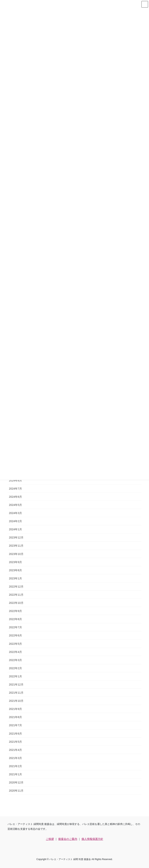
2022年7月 (15, 627)
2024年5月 (15, 505)
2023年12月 (16, 537)
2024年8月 (15, 480)
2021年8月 (15, 717)
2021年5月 (15, 742)
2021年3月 (15, 758)
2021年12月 (16, 685)
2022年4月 (15, 652)
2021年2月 (15, 766)
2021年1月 (15, 774)
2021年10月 (16, 701)
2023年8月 (15, 570)
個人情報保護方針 (92, 839)
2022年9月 (15, 611)
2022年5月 (15, 644)
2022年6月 (15, 635)
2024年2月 (15, 521)
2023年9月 (15, 562)
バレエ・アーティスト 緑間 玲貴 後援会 (70, 859)
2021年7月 (15, 725)
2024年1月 (15, 529)
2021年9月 (15, 709)
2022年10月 (16, 603)
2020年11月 (16, 791)
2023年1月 (15, 578)
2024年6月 (15, 497)
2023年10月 (16, 554)
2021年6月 (15, 734)
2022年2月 (15, 668)
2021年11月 (16, 693)
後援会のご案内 (68, 839)
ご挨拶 (50, 839)
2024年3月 (15, 513)
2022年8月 (15, 619)
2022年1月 (15, 676)
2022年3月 (15, 660)
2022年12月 (16, 587)
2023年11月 (16, 546)
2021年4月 (15, 750)
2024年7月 (15, 489)
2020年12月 (16, 782)
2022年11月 (16, 595)
